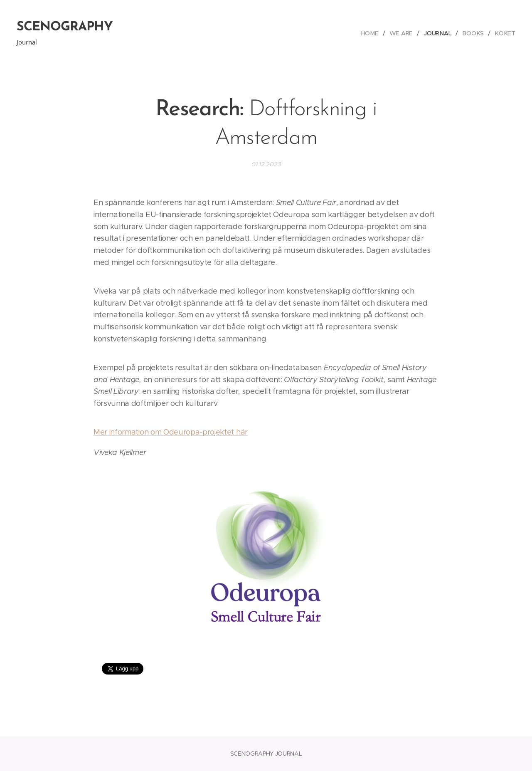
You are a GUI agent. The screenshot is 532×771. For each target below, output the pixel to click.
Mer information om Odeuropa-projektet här (171, 432)
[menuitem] (374, 33)
